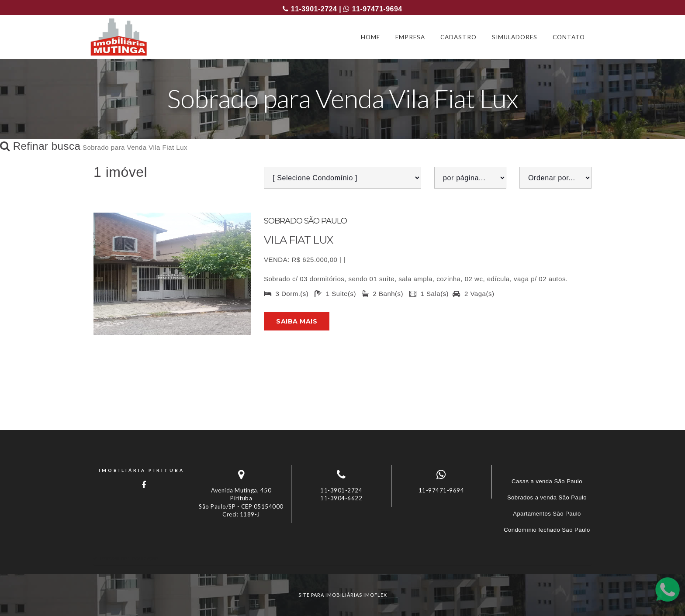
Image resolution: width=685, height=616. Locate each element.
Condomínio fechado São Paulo (547, 530)
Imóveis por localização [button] (129, 558)
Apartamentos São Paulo (547, 514)
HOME (370, 37)
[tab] (342, 558)
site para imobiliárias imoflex (343, 595)
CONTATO (569, 37)
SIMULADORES (515, 37)
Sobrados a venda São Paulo (547, 497)
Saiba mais (297, 321)
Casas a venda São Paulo (547, 481)
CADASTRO (458, 37)
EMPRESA (410, 37)
